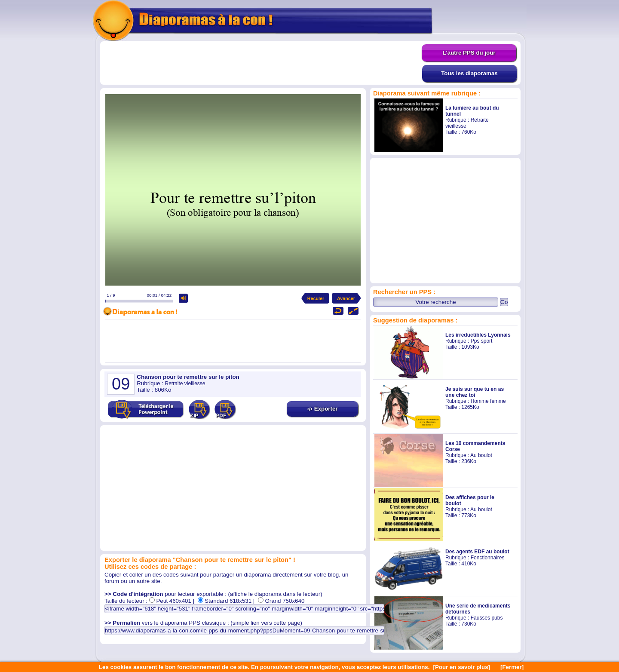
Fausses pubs (487, 618)
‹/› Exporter (322, 409)
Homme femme (488, 401)
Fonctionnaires (488, 558)
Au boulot (481, 455)
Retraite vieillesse (185, 384)
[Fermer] (512, 667)
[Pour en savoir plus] (461, 667)
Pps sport (482, 341)
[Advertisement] (261, 63)
